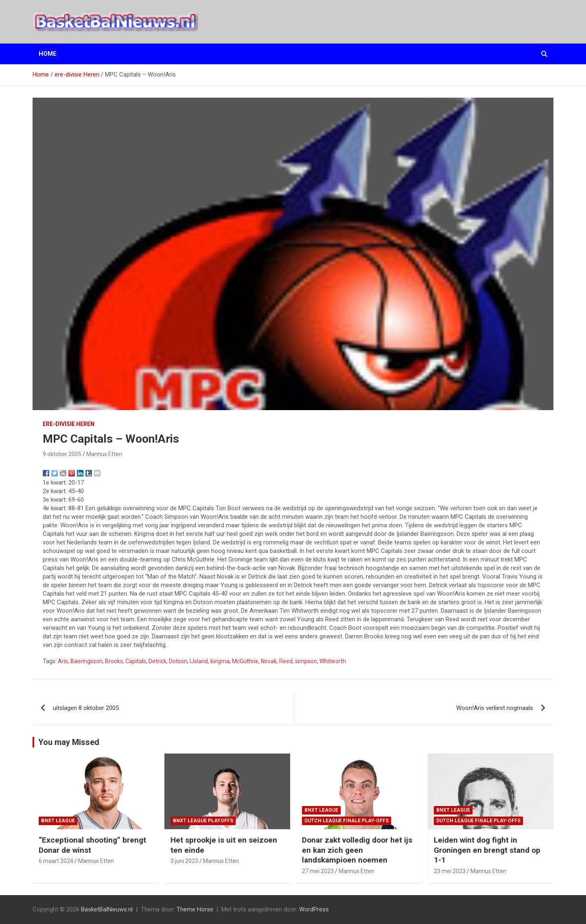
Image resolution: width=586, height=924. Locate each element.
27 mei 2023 (318, 871)
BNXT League (58, 821)
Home (48, 54)
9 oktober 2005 (62, 454)
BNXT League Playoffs (203, 821)
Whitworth (333, 661)
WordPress (314, 909)
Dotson (178, 661)
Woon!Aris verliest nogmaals (495, 708)
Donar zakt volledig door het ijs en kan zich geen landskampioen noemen (357, 850)
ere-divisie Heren (69, 424)
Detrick (157, 661)
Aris (63, 661)
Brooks (114, 661)
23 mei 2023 (450, 871)
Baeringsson (86, 661)
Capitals (136, 661)
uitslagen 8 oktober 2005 (86, 708)
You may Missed (69, 742)
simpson (306, 661)
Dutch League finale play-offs (347, 821)
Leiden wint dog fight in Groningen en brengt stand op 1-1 (487, 850)
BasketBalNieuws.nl (107, 909)
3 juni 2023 (184, 861)
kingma (220, 661)
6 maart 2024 (56, 861)
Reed (286, 661)
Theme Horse (195, 909)
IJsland (199, 661)
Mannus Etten (104, 454)
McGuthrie (245, 661)
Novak (269, 661)
